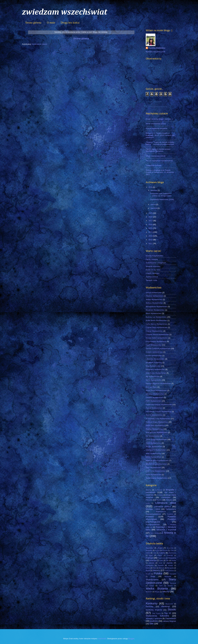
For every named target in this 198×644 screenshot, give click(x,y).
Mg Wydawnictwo (153, 376)
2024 (151, 217)
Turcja (151, 586)
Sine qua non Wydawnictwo (157, 432)
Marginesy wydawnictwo (155, 369)
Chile (172, 550)
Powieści (150, 517)
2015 (151, 228)
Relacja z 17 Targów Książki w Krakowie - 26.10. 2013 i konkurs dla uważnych (160, 135)
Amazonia (170, 548)
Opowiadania (171, 509)
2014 (151, 232)
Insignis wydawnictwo (154, 352)
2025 (151, 213)
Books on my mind (153, 270)
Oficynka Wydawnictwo (155, 394)
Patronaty (150, 607)
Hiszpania (172, 558)
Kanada (161, 565)
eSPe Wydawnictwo (154, 475)
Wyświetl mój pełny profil (155, 52)
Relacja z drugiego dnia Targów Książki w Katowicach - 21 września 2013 (160, 172)
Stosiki (172, 609)
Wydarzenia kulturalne (157, 616)
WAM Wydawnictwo (154, 457)
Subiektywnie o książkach (156, 263)
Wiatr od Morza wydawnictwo (157, 461)
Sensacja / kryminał (166, 530)
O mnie (51, 23)
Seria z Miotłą (154, 533)
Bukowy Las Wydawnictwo (156, 317)
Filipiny (160, 555)
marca (153, 204)
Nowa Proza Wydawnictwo (156, 390)
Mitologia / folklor (153, 509)
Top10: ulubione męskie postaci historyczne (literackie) (158, 150)
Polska (158, 573)
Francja (149, 558)
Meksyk (161, 568)
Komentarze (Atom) (39, 44)
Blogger (131, 639)
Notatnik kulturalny (153, 266)
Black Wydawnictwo (154, 313)
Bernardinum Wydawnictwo (156, 307)
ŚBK (151, 624)
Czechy (162, 553)
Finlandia (170, 555)
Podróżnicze (161, 512)
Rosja (153, 576)
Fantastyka (166, 497)
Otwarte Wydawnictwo (154, 397)
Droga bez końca (70, 23)
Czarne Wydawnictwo (154, 331)
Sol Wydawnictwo (153, 436)
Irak (167, 560)
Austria (157, 550)
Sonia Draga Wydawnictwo (156, 439)
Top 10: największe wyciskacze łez (159, 161)
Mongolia (170, 568)
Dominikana (172, 553)
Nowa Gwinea (169, 571)
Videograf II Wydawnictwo (156, 450)
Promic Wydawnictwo (154, 415)
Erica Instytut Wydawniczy (156, 341)
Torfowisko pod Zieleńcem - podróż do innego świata (161, 195)
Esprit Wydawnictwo (154, 345)
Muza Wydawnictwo (154, 380)
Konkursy (152, 603)
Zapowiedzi (171, 618)
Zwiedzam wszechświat (154, 102)
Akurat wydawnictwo (154, 292)
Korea (148, 568)
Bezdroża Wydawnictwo (155, 310)
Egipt (151, 555)
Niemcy (156, 570)
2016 (151, 225)
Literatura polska (162, 506)
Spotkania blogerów (154, 610)
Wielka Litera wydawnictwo (156, 464)
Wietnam (149, 592)
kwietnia (154, 190)
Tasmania (173, 583)
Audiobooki (159, 490)
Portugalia (173, 574)
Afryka (160, 548)
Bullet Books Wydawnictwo (156, 320)
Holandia (153, 560)
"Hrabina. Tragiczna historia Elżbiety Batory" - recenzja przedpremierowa (160, 143)
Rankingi (166, 606)
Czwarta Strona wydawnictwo (157, 334)
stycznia (154, 208)
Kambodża (150, 565)
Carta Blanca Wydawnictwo (157, 324)
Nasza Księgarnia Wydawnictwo (158, 383)
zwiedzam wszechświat (65, 12)
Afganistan (150, 548)
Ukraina (170, 586)
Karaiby (171, 565)
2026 (151, 187)
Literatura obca (166, 503)
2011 (151, 243)
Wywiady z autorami (154, 618)
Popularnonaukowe (153, 514)
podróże (154, 621)
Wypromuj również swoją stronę (156, 107)
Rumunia (168, 576)
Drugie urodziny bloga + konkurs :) (159, 119)
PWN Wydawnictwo (153, 401)
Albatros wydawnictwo (154, 296)
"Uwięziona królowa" (154, 165)
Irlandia (174, 561)
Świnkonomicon (152, 277)
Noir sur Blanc (151, 387)
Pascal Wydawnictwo (154, 408)
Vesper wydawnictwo (154, 446)
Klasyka (169, 500)
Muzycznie (169, 604)
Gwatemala (162, 558)
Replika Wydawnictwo (154, 429)
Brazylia (165, 550)
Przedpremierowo (153, 524)
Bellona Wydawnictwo (154, 303)
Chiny (148, 553)
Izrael (160, 563)
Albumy (148, 490)
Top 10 (168, 613)
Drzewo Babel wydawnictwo (157, 338)
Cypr (155, 553)
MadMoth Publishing (154, 363)
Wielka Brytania (157, 588)
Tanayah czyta (151, 280)
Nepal (148, 571)
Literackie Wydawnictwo (155, 359)
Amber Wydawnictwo (154, 300)
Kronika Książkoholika (154, 256)
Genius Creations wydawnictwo (158, 348)
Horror (159, 500)
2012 (151, 240)
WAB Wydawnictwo (153, 453)
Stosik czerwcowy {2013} (156, 156)
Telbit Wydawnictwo (153, 443)
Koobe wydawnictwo (154, 356)
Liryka (148, 503)
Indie (161, 560)
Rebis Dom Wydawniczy (155, 425)
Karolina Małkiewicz (157, 48)
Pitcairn (148, 574)
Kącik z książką (152, 259)
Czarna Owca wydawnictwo (157, 327)
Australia (149, 550)
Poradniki (170, 514)
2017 (151, 221)
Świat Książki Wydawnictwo (157, 478)
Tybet (161, 586)
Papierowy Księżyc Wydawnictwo (159, 404)
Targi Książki (156, 613)
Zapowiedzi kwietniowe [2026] (162, 199)
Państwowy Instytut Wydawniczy (158, 412)
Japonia (169, 563)
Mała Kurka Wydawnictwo (156, 373)
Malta (155, 568)
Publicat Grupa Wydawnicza (157, 422)
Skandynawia (152, 580)
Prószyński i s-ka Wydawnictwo (158, 419)
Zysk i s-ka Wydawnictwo (156, 471)
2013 (151, 236)
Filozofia (149, 500)
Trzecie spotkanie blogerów (156, 128)
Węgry (157, 592)
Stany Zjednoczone (161, 581)
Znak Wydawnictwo (153, 468)
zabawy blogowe (169, 621)
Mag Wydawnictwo (153, 366)
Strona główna (33, 23)
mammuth (102, 639)
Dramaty (160, 495)
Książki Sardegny (153, 273)
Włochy (166, 592)
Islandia (151, 563)
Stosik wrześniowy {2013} (156, 124)
